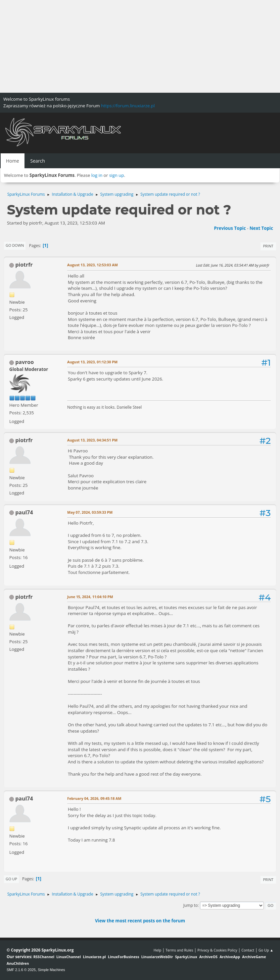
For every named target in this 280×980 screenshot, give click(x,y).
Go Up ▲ (266, 950)
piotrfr (24, 265)
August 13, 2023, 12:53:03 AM (93, 265)
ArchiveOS (208, 957)
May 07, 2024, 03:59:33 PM (90, 512)
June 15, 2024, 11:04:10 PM (90, 597)
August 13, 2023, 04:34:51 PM (92, 440)
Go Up (11, 879)
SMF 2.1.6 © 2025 (21, 970)
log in (97, 175)
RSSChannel (44, 957)
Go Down (15, 245)
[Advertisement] (140, 46)
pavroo (24, 362)
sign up (117, 175)
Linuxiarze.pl (94, 957)
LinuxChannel (69, 957)
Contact (248, 950)
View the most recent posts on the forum (140, 921)
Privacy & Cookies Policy (217, 950)
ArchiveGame (254, 957)
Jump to (191, 905)
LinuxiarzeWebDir (157, 957)
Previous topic (230, 228)
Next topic (261, 228)
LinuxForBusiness (123, 957)
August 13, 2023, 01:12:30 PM (92, 362)
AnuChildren (18, 963)
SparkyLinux (186, 957)
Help (157, 950)
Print (268, 246)
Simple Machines (51, 970)
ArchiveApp (230, 957)
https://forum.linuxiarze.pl (128, 106)
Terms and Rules (179, 950)
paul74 (24, 512)
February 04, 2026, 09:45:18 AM (94, 798)
